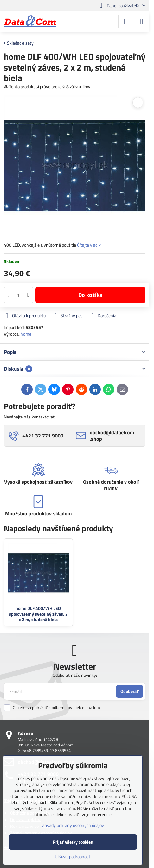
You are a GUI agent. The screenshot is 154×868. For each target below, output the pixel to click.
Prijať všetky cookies (73, 842)
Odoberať (130, 691)
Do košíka (90, 295)
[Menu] (142, 22)
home (26, 334)
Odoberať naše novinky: (75, 675)
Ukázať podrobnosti (73, 856)
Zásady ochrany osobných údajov (73, 825)
